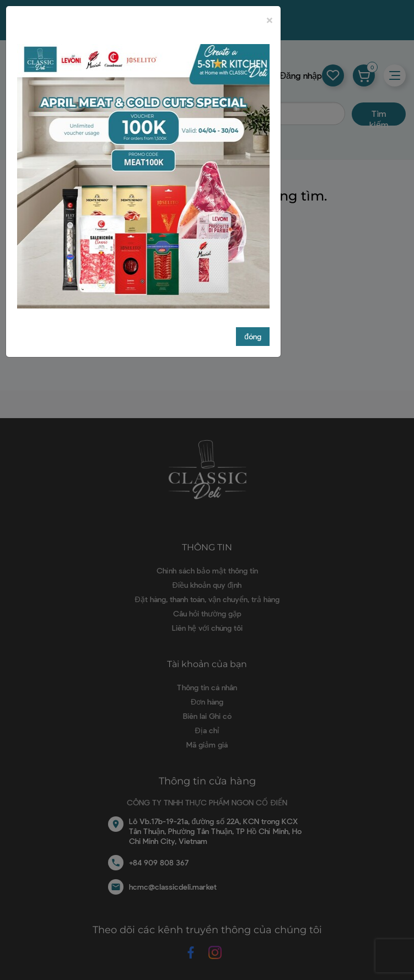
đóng (253, 336)
